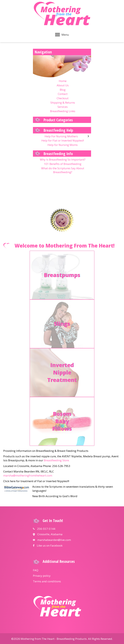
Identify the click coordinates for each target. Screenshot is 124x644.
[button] (57, 35)
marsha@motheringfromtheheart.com (28, 475)
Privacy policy (42, 576)
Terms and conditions (47, 581)
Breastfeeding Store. (57, 460)
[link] (62, 81)
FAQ (36, 570)
